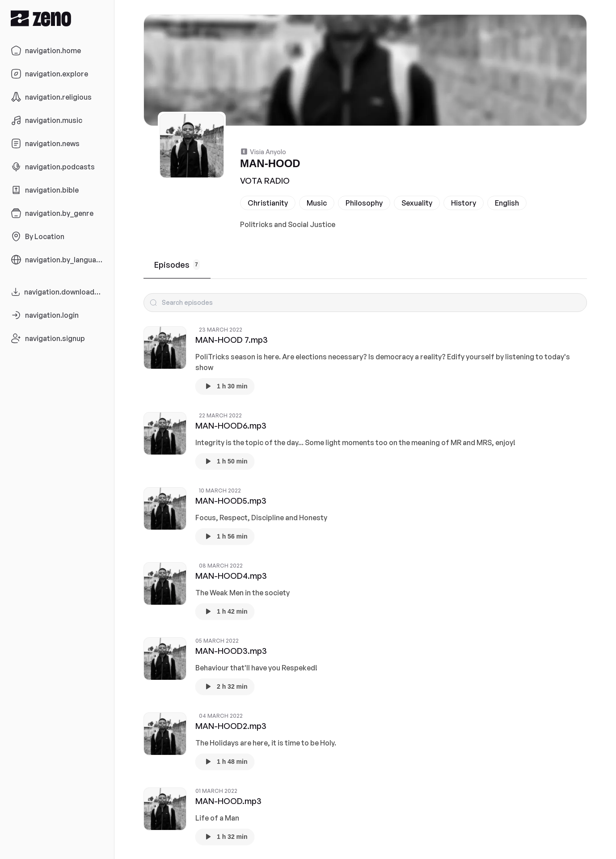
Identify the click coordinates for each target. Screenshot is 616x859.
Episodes (177, 265)
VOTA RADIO (265, 181)
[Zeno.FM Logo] (57, 18)
